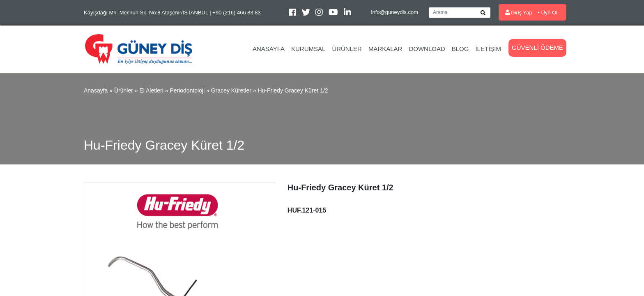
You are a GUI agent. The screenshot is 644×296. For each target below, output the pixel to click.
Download (427, 49)
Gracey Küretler (231, 90)
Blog (460, 49)
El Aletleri (151, 90)
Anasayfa (269, 49)
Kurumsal (308, 49)
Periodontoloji (187, 90)
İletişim (488, 49)
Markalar (385, 49)
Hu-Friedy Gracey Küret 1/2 (293, 90)
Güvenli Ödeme (537, 47)
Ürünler (347, 49)
